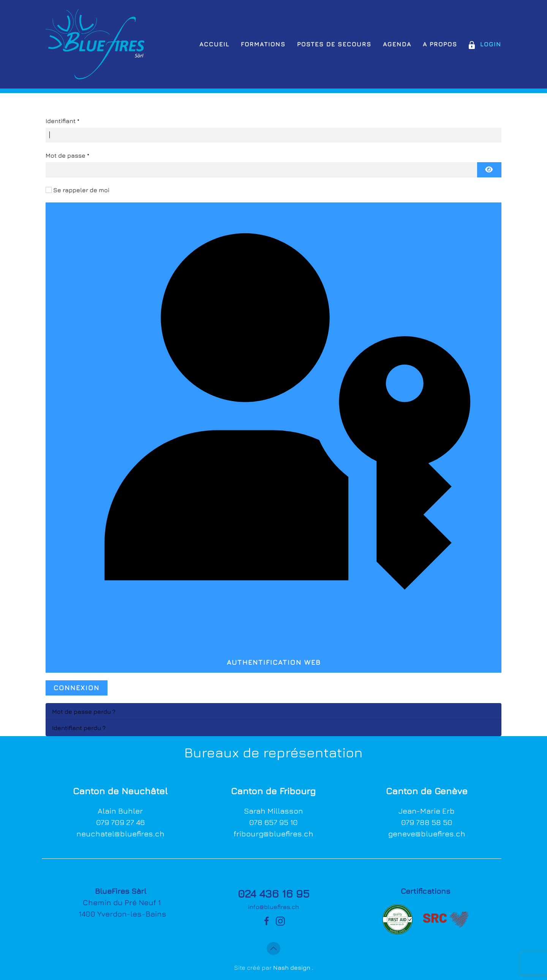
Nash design (292, 967)
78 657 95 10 (276, 822)
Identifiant (62, 121)
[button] (273, 948)
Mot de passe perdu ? (84, 711)
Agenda (397, 44)
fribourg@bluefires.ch (273, 834)
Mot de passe (67, 155)
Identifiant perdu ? (79, 728)
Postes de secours (334, 44)
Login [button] (485, 44)
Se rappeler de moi (81, 190)
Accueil (214, 44)
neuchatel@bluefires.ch (120, 834)
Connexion (77, 688)
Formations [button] (263, 44)
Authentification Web (273, 436)
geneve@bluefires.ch (427, 834)
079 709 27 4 (118, 822)
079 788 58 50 (427, 822)
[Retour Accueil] (95, 44)
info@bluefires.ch (273, 907)
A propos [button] (440, 44)
